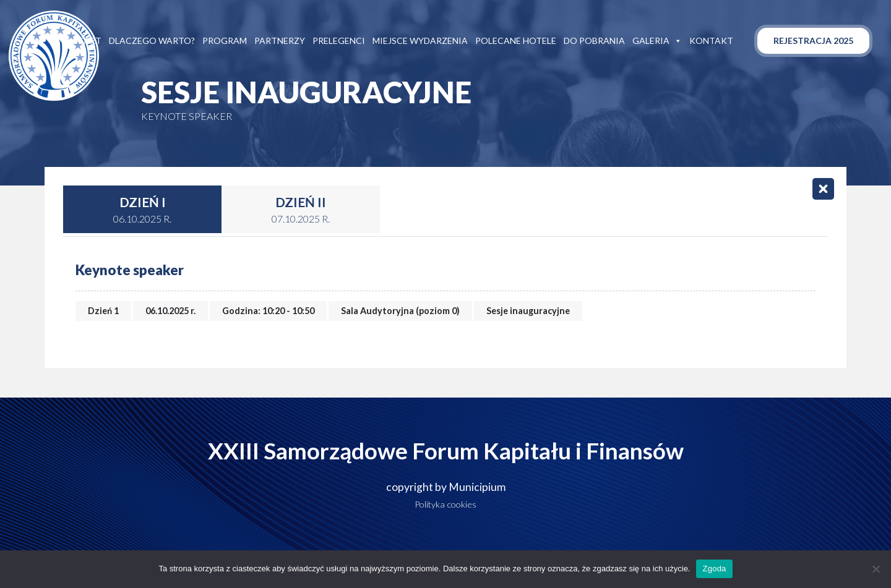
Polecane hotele (516, 40)
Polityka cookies (445, 504)
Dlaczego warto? (152, 40)
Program (225, 40)
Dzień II (301, 210)
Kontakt (711, 40)
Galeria (657, 41)
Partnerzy (280, 40)
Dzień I (142, 210)
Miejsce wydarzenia (420, 40)
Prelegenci (339, 40)
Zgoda (714, 569)
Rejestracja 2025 (813, 40)
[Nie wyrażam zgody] (876, 569)
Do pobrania (594, 40)
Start (87, 40)
